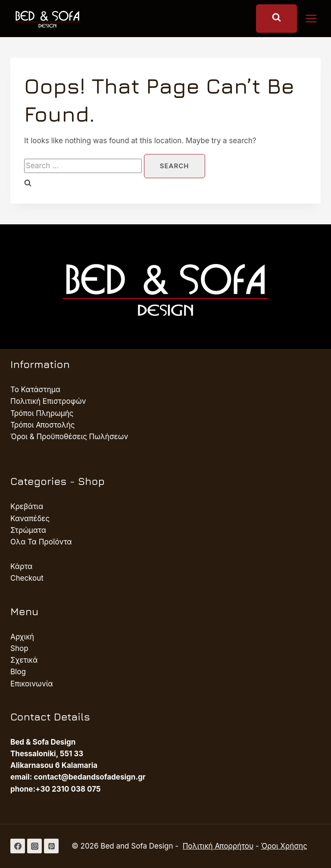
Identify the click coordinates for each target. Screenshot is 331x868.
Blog (18, 672)
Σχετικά (24, 660)
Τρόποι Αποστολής (42, 425)
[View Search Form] (276, 19)
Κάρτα (21, 566)
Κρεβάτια (27, 506)
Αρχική (22, 637)
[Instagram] (34, 846)
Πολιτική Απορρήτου (218, 846)
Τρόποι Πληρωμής (42, 413)
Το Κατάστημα (35, 390)
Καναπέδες (30, 519)
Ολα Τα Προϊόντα (41, 542)
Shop (19, 648)
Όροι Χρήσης (284, 846)
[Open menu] (315, 18)
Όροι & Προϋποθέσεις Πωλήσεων (69, 437)
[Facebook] (18, 846)
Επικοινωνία (32, 684)
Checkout (27, 578)
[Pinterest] (51, 846)
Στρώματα (28, 530)
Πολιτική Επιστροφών (48, 401)
